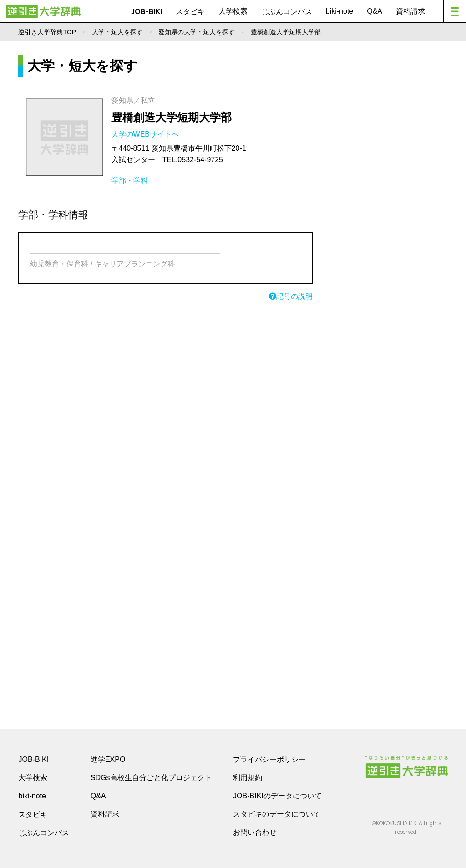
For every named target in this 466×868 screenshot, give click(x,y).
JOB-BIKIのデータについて (277, 796)
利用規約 (248, 778)
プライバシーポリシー (269, 759)
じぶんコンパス (287, 11)
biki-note (339, 11)
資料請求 (410, 11)
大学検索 (233, 11)
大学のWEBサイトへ (146, 134)
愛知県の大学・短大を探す (197, 32)
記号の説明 (291, 296)
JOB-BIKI (147, 11)
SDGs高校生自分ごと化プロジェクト (151, 778)
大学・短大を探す (117, 32)
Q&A (375, 11)
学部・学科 (130, 181)
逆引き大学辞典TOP (47, 32)
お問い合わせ (255, 832)
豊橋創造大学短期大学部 (172, 117)
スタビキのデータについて (277, 814)
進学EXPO (108, 759)
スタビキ (190, 11)
